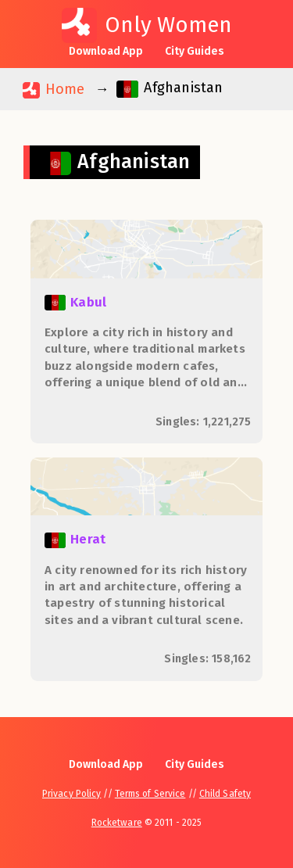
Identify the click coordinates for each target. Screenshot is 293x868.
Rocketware (117, 823)
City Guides (195, 51)
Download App (106, 51)
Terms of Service (150, 794)
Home (54, 90)
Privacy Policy (71, 794)
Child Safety (225, 794)
